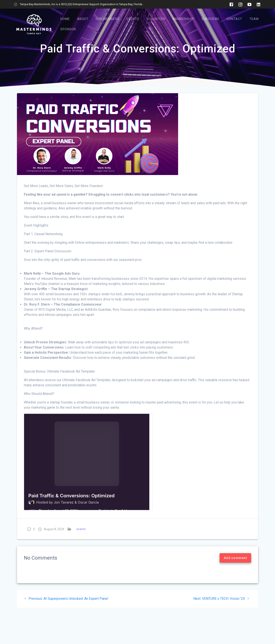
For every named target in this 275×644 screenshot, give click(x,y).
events (81, 529)
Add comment (235, 558)
